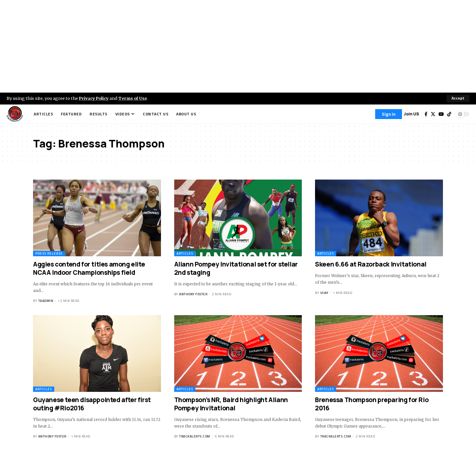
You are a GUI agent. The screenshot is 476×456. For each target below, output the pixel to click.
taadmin (46, 301)
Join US (411, 114)
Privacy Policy (95, 98)
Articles (185, 253)
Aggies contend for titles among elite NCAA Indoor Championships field (89, 268)
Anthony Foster (193, 294)
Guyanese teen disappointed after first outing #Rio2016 (92, 404)
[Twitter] (433, 114)
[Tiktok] (449, 114)
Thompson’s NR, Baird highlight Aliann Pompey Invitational (231, 404)
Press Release (49, 253)
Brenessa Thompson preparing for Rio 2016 (372, 404)
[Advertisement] (238, 46)
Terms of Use (134, 98)
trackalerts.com (195, 437)
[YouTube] (441, 114)
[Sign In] (389, 114)
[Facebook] (426, 114)
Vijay (324, 293)
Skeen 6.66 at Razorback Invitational (371, 264)
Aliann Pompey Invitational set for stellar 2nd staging (236, 268)
